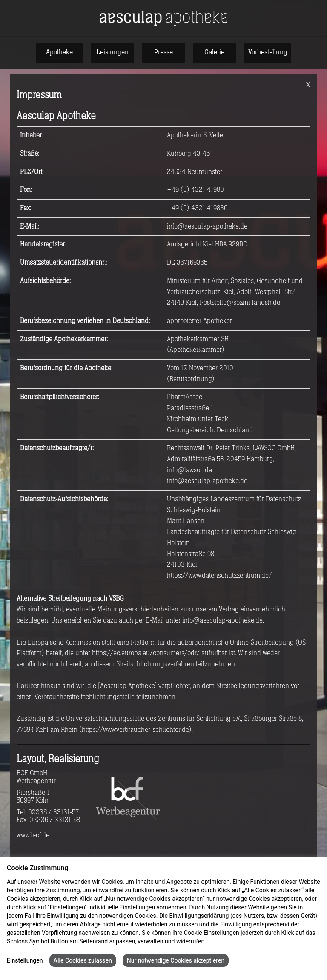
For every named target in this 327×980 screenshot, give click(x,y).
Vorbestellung (268, 52)
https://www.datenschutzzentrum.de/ (219, 576)
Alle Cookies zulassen (83, 960)
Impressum (257, 941)
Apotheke (59, 52)
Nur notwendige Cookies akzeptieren (176, 960)
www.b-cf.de (33, 835)
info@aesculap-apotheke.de (207, 226)
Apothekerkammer (196, 350)
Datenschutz (224, 941)
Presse (163, 52)
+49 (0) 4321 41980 (195, 190)
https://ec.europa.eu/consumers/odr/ (146, 653)
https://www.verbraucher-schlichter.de (135, 730)
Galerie (214, 52)
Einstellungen (25, 960)
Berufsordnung (191, 379)
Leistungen (112, 52)
